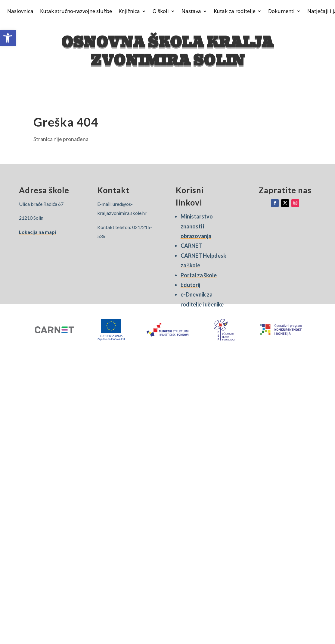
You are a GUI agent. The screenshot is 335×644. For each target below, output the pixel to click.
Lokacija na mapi (37, 232)
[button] (8, 38)
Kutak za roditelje (235, 12)
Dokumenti (281, 12)
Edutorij (190, 285)
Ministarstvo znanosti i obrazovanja (197, 226)
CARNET (191, 246)
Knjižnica (129, 12)
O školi (161, 12)
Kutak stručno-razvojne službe (76, 12)
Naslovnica (20, 12)
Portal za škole (199, 275)
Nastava (191, 12)
